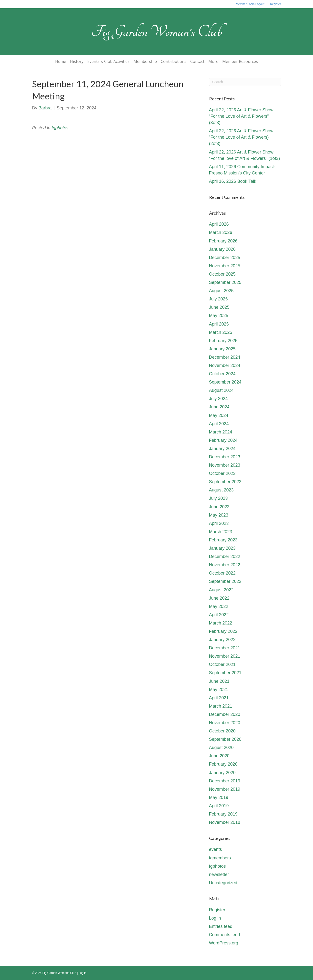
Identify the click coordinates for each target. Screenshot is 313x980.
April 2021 (219, 698)
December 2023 (225, 457)
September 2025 (225, 282)
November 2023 (225, 465)
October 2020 (222, 731)
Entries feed (221, 926)
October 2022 (222, 573)
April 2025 (219, 324)
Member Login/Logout (250, 4)
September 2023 (225, 482)
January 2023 (222, 548)
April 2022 (219, 615)
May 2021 (219, 690)
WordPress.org (224, 943)
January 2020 (222, 773)
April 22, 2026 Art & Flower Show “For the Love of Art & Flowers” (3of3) (241, 116)
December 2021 (225, 648)
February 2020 (223, 764)
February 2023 (223, 540)
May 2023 (219, 515)
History (77, 61)
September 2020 (225, 739)
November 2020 (225, 723)
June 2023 (219, 507)
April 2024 (219, 424)
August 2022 (221, 590)
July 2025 (218, 299)
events (216, 849)
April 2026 (219, 224)
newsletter (219, 874)
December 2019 (225, 781)
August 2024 (221, 390)
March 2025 (221, 332)
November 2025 (225, 266)
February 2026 (223, 241)
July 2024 (218, 399)
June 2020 (219, 756)
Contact (197, 61)
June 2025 (219, 307)
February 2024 (223, 440)
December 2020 (225, 714)
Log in (215, 918)
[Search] (245, 82)
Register (276, 4)
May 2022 (219, 606)
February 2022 (223, 631)
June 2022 (219, 598)
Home (61, 61)
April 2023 (219, 523)
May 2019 (219, 797)
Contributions (174, 61)
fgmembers (220, 858)
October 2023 (222, 473)
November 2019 (225, 789)
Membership (145, 61)
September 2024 (225, 382)
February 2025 (223, 341)
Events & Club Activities (108, 61)
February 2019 (223, 814)
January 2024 (222, 449)
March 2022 (221, 623)
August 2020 (221, 748)
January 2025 (222, 349)
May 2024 (219, 415)
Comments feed (225, 935)
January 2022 (222, 640)
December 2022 (225, 557)
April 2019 (219, 806)
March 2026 (221, 232)
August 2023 (221, 490)
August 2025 (221, 291)
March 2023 (221, 532)
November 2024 (225, 365)
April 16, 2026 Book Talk (233, 181)
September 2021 (225, 673)
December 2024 (225, 357)
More (213, 61)
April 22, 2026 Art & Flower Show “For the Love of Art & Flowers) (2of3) (241, 137)
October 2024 (222, 374)
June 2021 (219, 681)
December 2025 (225, 258)
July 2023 (218, 498)
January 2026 (222, 249)
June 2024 (219, 407)
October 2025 (222, 274)
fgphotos (60, 128)
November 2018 (225, 822)
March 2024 (221, 432)
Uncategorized (223, 883)
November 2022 (225, 565)
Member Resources (240, 61)
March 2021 (221, 706)
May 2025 (219, 316)
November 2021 (225, 656)
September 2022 (225, 581)
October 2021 (222, 664)
